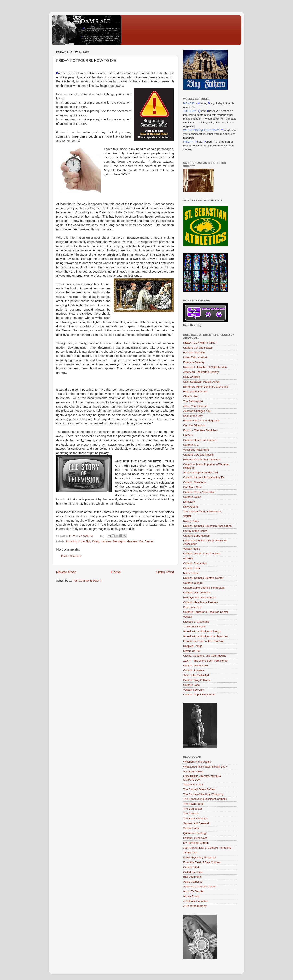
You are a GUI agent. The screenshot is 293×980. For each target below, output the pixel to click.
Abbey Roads (191, 896)
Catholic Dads (192, 867)
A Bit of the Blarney (195, 906)
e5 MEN (188, 558)
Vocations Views (193, 772)
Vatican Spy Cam (194, 690)
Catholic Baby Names (196, 536)
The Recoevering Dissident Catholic (205, 799)
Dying (96, 541)
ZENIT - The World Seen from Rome (205, 661)
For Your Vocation (194, 352)
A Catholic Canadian (196, 901)
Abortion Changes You (197, 411)
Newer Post (66, 572)
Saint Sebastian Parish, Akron (201, 382)
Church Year (191, 396)
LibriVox (188, 435)
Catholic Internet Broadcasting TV (204, 477)
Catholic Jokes (192, 497)
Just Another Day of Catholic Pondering (207, 848)
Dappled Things (193, 646)
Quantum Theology (195, 833)
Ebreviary (189, 502)
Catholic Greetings (194, 482)
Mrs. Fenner (146, 541)
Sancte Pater (191, 828)
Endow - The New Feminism (200, 430)
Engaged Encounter (195, 391)
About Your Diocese (195, 406)
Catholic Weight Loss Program (202, 554)
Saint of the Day (193, 416)
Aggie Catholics (193, 882)
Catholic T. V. (191, 445)
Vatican (188, 617)
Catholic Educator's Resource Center (206, 612)
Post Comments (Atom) (87, 581)
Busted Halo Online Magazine (201, 421)
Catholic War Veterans (197, 593)
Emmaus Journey (194, 362)
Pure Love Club (193, 607)
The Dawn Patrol (193, 804)
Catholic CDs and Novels (198, 455)
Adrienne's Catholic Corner (200, 886)
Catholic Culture (193, 583)
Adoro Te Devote (193, 891)
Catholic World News (196, 665)
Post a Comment (72, 556)
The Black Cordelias (195, 818)
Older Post (165, 572)
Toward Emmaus (193, 785)
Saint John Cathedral (196, 675)
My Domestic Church (196, 843)
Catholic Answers (194, 670)
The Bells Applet (193, 401)
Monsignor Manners (125, 541)
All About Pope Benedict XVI (200, 473)
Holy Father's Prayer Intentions (202, 460)
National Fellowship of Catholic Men (205, 367)
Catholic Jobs (191, 685)
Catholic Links (192, 568)
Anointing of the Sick (78, 541)
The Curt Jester (193, 809)
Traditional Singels (194, 626)
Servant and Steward (196, 823)
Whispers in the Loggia (197, 762)
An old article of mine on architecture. (206, 636)
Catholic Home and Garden (200, 440)
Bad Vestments (192, 877)
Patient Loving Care (195, 838)
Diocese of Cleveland (196, 622)
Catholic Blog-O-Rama (197, 680)
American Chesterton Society (201, 372)
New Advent (190, 507)
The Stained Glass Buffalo (199, 789)
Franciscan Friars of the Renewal (203, 641)
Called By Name (193, 872)
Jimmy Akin (190, 853)
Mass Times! (191, 573)
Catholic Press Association (199, 492)
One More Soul (192, 487)
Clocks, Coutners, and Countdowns (205, 656)
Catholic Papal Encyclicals (199, 695)
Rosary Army (191, 521)
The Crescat (191, 814)
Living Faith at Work (195, 357)
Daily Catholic (192, 377)
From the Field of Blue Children (202, 862)
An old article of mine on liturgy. (202, 631)
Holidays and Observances (200, 597)
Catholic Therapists (195, 563)
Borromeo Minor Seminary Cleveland (206, 387)
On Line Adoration (194, 425)
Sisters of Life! (192, 651)
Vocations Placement (196, 450)
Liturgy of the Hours (195, 531)
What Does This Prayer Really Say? (205, 767)
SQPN (187, 516)
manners (106, 541)
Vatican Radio (192, 549)
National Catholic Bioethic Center (203, 578)
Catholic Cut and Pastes (198, 348)
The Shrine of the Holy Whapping (203, 794)
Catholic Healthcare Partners (201, 602)
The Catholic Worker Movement (202, 512)
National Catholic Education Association (207, 526)
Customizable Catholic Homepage (204, 588)
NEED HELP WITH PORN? (200, 343)
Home (116, 572)
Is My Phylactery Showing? (200, 857)
